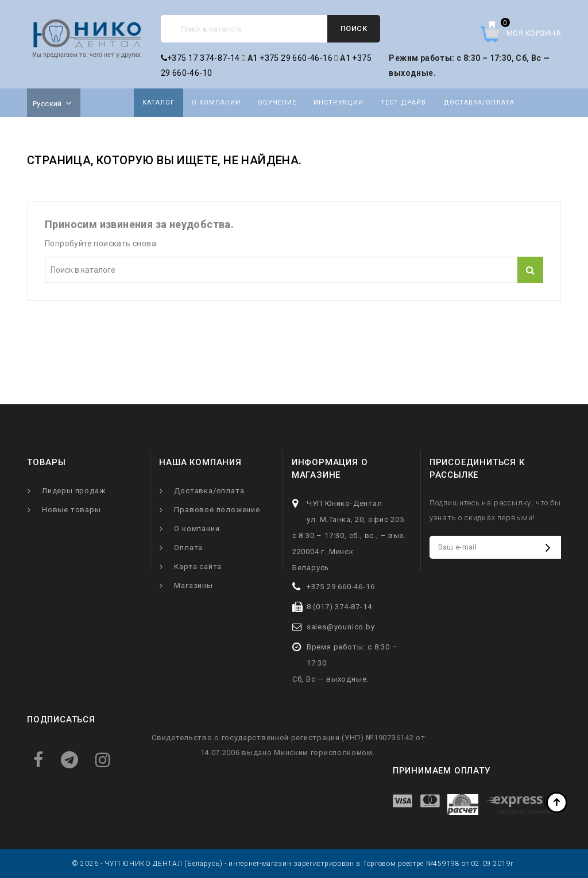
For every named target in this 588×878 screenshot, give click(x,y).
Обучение (277, 103)
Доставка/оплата (479, 103)
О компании (216, 103)
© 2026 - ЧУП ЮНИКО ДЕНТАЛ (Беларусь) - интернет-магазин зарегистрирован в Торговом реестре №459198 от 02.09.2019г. (294, 864)
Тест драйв (403, 103)
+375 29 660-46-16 (296, 58)
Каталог (158, 103)
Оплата (188, 548)
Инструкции (339, 103)
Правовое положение (217, 510)
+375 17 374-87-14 (200, 58)
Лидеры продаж (73, 491)
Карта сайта (198, 566)
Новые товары (71, 510)
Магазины (193, 585)
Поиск (354, 28)
